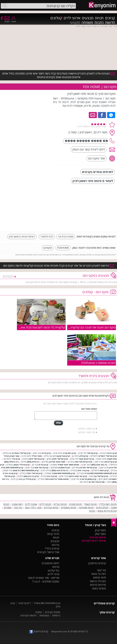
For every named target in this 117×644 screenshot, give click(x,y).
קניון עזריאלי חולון (60, 459)
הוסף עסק (100, 534)
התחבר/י (13, 20)
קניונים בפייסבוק (97, 563)
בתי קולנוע (53, 570)
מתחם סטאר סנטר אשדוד (68, 465)
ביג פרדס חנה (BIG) (60, 470)
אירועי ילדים (72, 18)
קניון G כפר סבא (41, 468)
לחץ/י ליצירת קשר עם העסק (89, 149)
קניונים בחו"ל (52, 548)
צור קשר (101, 570)
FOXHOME (63, 248)
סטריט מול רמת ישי (97, 482)
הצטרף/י (7, 20)
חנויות (99, 18)
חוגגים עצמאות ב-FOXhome (98, 363)
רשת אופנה (17, 504)
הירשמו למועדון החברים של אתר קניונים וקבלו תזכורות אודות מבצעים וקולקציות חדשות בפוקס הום (59, 266)
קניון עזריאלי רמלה (34, 473)
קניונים (110, 18)
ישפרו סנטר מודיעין (57, 462)
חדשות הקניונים (28, 615)
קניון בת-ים (43, 465)
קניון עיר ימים (83, 470)
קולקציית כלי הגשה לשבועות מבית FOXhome (38, 327)
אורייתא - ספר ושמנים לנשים (44, 578)
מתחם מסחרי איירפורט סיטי (57, 479)
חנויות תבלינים (51, 508)
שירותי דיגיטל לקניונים (94, 541)
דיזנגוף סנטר (24, 603)
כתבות (99, 22)
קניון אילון (84, 456)
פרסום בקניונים (98, 537)
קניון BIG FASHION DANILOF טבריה (101, 473)
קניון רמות (104, 470)
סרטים (56, 567)
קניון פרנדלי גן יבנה (27, 479)
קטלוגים (56, 18)
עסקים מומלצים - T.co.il (46, 581)
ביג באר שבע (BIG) (99, 465)
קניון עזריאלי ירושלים (108, 456)
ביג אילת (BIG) (33, 462)
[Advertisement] (93, 208)
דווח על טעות (99, 574)
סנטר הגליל (37, 456)
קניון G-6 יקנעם (63, 456)
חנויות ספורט (75, 504)
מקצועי (75, 22)
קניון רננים (112, 453)
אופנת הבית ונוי (66, 237)
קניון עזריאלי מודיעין (88, 468)
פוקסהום (48, 248)
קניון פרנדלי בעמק (22, 465)
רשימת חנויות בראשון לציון (22, 237)
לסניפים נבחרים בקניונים (97, 172)
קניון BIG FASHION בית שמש (26, 470)
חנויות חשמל (91, 504)
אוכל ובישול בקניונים (48, 552)
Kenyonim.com (59, 631)
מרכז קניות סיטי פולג (83, 462)
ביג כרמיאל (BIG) (11, 462)
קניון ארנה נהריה (10, 473)
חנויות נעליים (60, 504)
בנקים (92, 511)
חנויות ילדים (45, 504)
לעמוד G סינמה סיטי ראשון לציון (93, 181)
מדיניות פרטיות (98, 585)
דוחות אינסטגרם (51, 563)
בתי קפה (18, 508)
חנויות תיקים (102, 508)
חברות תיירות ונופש (107, 511)
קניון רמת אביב (69, 453)
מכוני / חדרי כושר (33, 508)
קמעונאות (44, 615)
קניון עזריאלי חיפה (36, 459)
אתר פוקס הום (97, 158)
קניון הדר (16, 459)
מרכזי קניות (53, 534)
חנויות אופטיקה (86, 508)
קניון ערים (46, 453)
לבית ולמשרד (47, 237)
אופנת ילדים (31, 504)
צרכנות (55, 545)
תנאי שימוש (100, 577)
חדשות (110, 22)
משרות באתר (99, 588)
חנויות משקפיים (69, 508)
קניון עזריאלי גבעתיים (21, 453)
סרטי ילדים (53, 574)
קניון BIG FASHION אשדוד (63, 473)
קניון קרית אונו (110, 462)
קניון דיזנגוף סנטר (86, 459)
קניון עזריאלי (92, 453)
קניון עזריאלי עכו (101, 476)
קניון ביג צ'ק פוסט (31, 476)
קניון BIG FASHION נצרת (12, 468)
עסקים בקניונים (53, 612)
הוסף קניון (100, 530)
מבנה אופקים (64, 468)
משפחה (87, 22)
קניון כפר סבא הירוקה (78, 476)
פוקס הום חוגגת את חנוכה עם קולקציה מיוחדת (88, 327)
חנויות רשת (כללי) (108, 504)
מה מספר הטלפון (87, 429)
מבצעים (88, 18)
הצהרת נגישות (98, 581)
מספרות (8, 508)
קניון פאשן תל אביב (88, 479)
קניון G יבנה (52, 476)
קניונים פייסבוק (39, 631)
